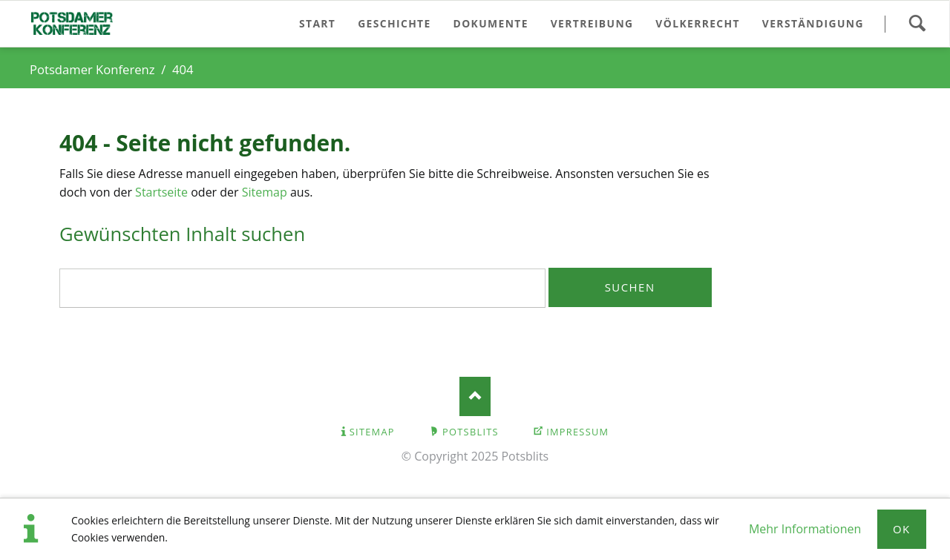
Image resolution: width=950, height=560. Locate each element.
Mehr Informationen (805, 529)
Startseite (161, 192)
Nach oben (475, 396)
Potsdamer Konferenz (92, 69)
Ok (902, 529)
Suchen (917, 24)
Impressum (577, 432)
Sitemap (265, 192)
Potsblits (471, 432)
